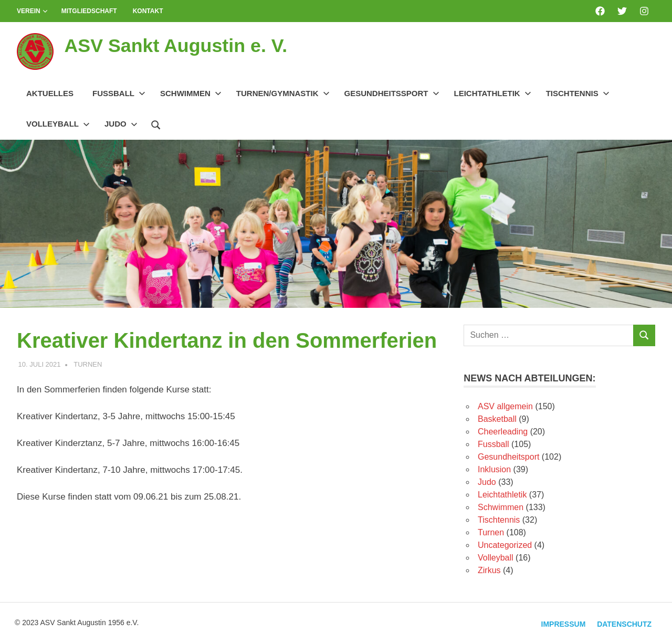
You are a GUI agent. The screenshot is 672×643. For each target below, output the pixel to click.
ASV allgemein (505, 406)
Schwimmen (191, 93)
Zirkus (489, 570)
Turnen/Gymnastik (283, 93)
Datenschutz (623, 623)
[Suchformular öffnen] (156, 123)
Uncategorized (505, 545)
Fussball (119, 93)
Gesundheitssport (392, 93)
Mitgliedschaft (89, 11)
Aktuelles (50, 93)
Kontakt (148, 11)
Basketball (497, 419)
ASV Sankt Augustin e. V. (182, 45)
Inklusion (494, 469)
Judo (121, 124)
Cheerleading (503, 432)
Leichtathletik (493, 93)
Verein (32, 11)
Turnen (88, 364)
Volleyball (58, 124)
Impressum (558, 623)
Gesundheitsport (508, 457)
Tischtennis (578, 93)
